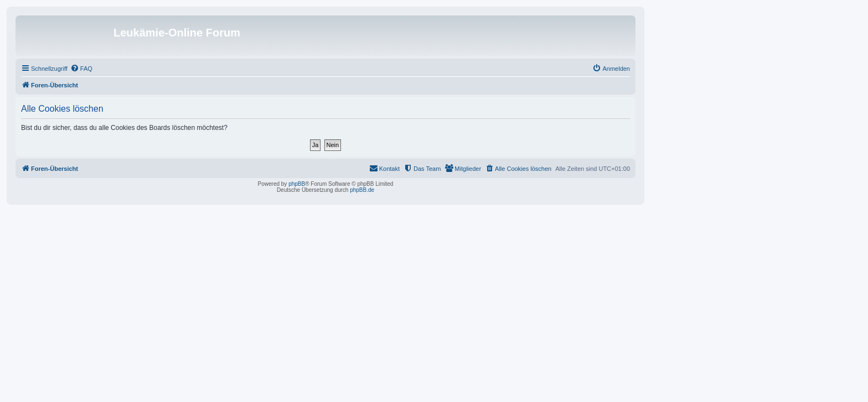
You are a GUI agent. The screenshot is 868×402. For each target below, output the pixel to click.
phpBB (297, 184)
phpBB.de (362, 190)
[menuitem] (81, 69)
